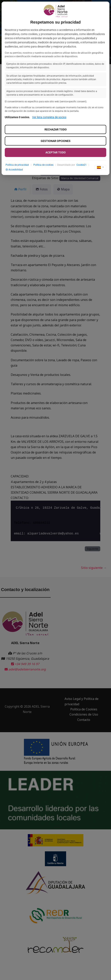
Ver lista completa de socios (49, 117)
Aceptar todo (56, 152)
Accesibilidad (14, 170)
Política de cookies (43, 165)
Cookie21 (82, 165)
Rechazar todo (56, 129)
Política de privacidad (17, 165)
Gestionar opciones (56, 141)
